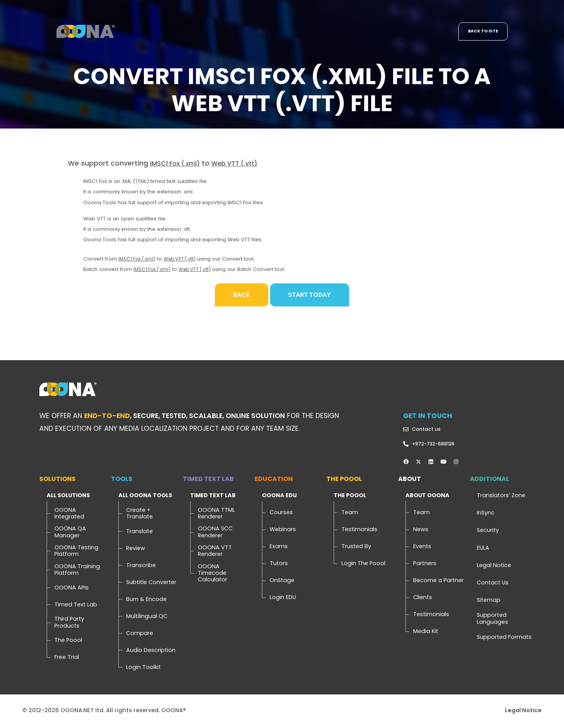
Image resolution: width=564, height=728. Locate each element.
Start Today (312, 295)
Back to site (481, 32)
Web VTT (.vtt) (242, 164)
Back (239, 295)
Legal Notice (523, 712)
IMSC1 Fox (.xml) (178, 164)
